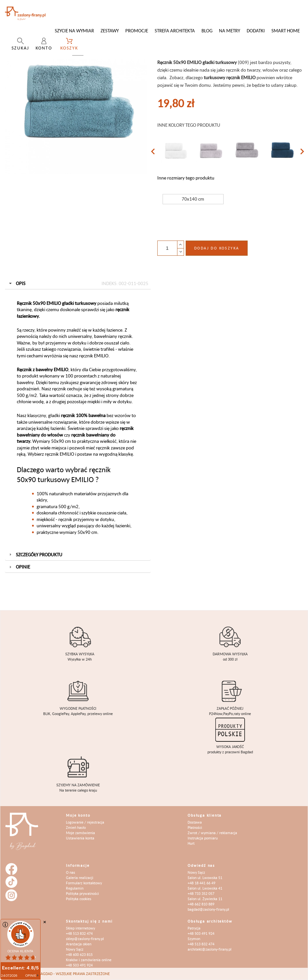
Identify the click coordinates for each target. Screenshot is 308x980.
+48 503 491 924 (79, 965)
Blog (207, 31)
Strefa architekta (175, 31)
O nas (71, 872)
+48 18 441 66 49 (201, 883)
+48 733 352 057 (201, 893)
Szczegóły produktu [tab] (35, 555)
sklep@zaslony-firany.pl (85, 939)
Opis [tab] (78, 283)
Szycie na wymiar (74, 31)
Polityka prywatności (82, 893)
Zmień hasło (76, 827)
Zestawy (110, 31)
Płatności (195, 827)
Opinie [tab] (19, 567)
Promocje (137, 31)
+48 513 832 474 (79, 933)
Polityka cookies (79, 899)
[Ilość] (167, 248)
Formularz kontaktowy (84, 883)
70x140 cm (193, 199)
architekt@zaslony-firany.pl (210, 949)
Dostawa (195, 822)
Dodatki (256, 31)
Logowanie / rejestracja (85, 822)
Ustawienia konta (80, 838)
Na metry (230, 31)
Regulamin (75, 888)
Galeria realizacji (80, 878)
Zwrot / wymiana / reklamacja (212, 833)
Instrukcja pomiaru (203, 838)
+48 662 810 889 (201, 904)
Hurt (191, 843)
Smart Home (286, 31)
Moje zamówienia (80, 833)
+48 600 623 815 (79, 954)
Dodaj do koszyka (217, 248)
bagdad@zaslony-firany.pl (208, 909)
